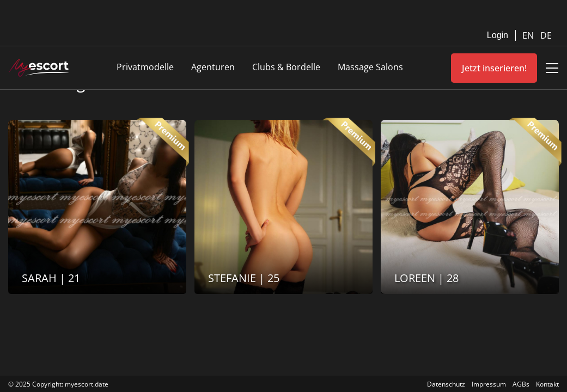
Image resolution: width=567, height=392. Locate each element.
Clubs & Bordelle (286, 67)
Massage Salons (370, 67)
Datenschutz (446, 384)
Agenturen (213, 67)
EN (529, 35)
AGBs (521, 384)
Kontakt (547, 384)
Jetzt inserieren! (494, 68)
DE (546, 35)
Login (498, 35)
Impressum (489, 384)
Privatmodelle (145, 67)
